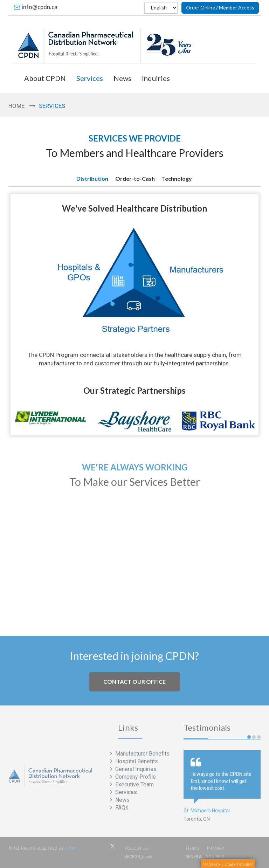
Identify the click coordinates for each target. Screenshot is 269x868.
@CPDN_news (139, 857)
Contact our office (134, 681)
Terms (192, 848)
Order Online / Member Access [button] (220, 8)
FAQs (121, 808)
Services (90, 78)
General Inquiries (135, 769)
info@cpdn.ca (36, 7)
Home (16, 106)
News (122, 78)
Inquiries (156, 78)
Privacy (216, 848)
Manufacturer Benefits (142, 754)
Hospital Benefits (136, 761)
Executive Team (134, 784)
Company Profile (135, 777)
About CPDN (45, 78)
